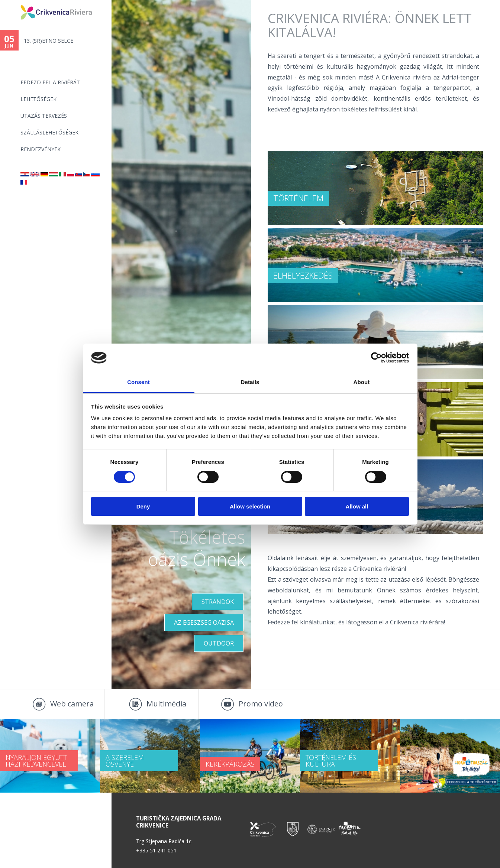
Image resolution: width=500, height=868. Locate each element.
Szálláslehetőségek (49, 132)
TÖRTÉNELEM (298, 198)
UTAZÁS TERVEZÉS (44, 116)
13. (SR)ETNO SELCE (49, 41)
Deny (143, 506)
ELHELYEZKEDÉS (303, 275)
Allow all (357, 506)
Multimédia (166, 704)
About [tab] (362, 382)
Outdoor (219, 643)
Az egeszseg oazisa (204, 622)
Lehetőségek (38, 99)
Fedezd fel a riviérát (50, 82)
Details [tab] (250, 382)
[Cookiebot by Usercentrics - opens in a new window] (376, 358)
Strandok (218, 602)
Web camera (72, 704)
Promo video (261, 704)
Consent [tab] (138, 382)
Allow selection (250, 506)
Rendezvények (41, 149)
